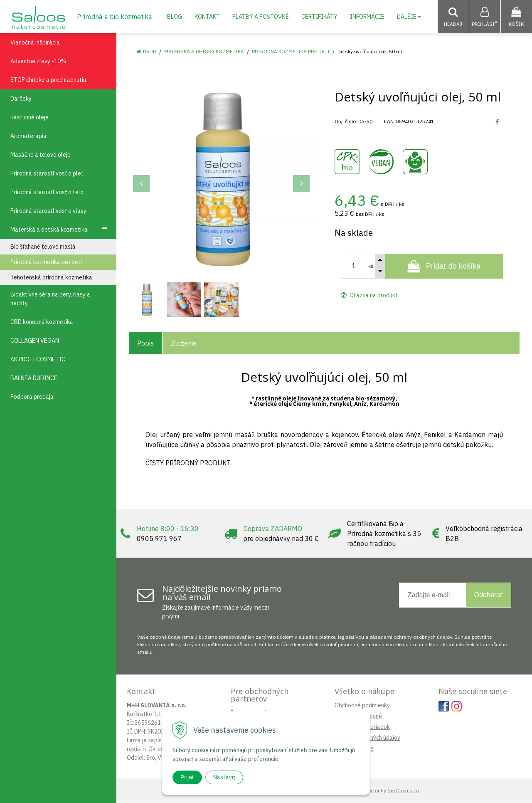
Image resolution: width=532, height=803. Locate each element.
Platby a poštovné (261, 17)
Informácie (367, 17)
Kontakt (207, 17)
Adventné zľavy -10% (38, 62)
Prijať (187, 777)
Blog (175, 17)
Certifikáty (319, 17)
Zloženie (184, 343)
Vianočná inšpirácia (35, 43)
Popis (145, 343)
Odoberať (488, 595)
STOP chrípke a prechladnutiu (48, 80)
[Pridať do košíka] (444, 267)
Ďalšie (409, 17)
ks (371, 267)
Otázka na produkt (369, 296)
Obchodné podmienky (362, 706)
